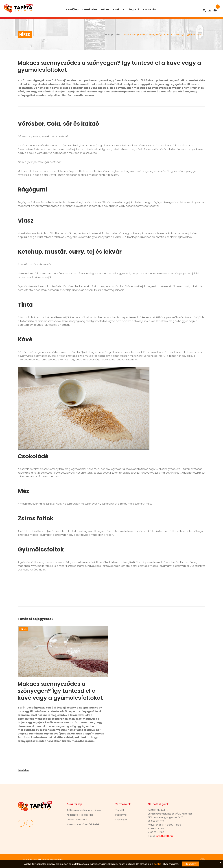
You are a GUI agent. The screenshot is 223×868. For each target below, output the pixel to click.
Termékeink (90, 10)
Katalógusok (131, 10)
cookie (158, 864)
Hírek (116, 10)
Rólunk (105, 10)
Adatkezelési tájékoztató (80, 815)
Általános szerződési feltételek (83, 824)
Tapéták (120, 810)
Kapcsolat (150, 10)
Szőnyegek (121, 820)
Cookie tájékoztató (77, 820)
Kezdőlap (72, 10)
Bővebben (24, 770)
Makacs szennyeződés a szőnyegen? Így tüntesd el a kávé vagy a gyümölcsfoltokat (60, 691)
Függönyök (121, 815)
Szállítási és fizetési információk (84, 810)
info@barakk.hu (164, 836)
